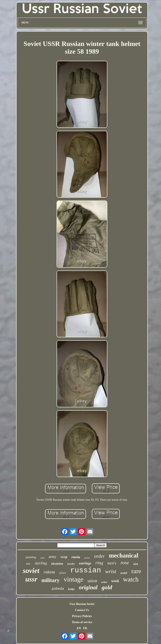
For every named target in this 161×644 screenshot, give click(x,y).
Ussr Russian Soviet (82, 604)
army (53, 557)
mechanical (124, 555)
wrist (111, 571)
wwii (115, 581)
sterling (41, 563)
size (136, 564)
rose (125, 563)
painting (31, 557)
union (92, 581)
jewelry (71, 564)
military (51, 580)
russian (86, 570)
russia (76, 557)
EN (79, 628)
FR (85, 628)
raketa (49, 572)
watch (131, 579)
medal (124, 573)
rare (136, 571)
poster (87, 558)
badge (71, 589)
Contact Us (82, 610)
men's (112, 563)
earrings (85, 563)
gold (107, 587)
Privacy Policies (82, 616)
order (99, 556)
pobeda (58, 589)
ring (99, 563)
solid (42, 558)
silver (63, 573)
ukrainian (57, 564)
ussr (31, 579)
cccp (64, 557)
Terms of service (82, 622)
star (28, 564)
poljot (104, 582)
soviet (31, 571)
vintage (74, 579)
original (88, 587)
